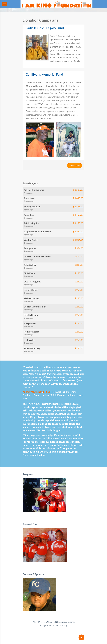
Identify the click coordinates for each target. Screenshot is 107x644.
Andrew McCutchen (32, 392)
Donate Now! (74, 166)
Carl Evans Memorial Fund (44, 74)
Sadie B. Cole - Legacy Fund (45, 28)
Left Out (47, 392)
